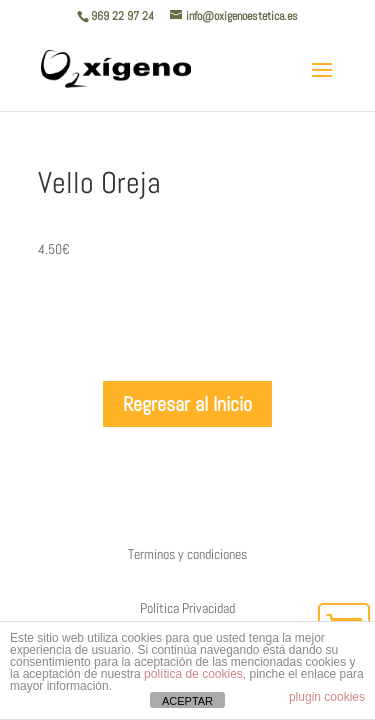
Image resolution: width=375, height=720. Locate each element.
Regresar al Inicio (187, 404)
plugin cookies (327, 697)
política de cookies (193, 674)
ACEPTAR (187, 701)
